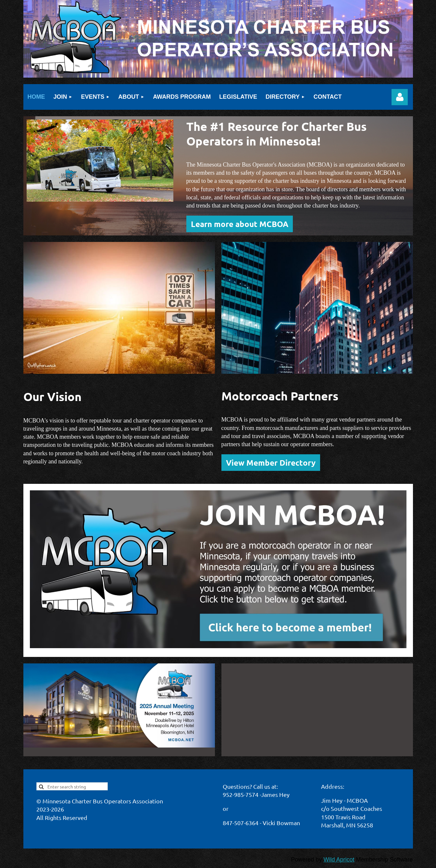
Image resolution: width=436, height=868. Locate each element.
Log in (400, 97)
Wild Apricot (339, 860)
